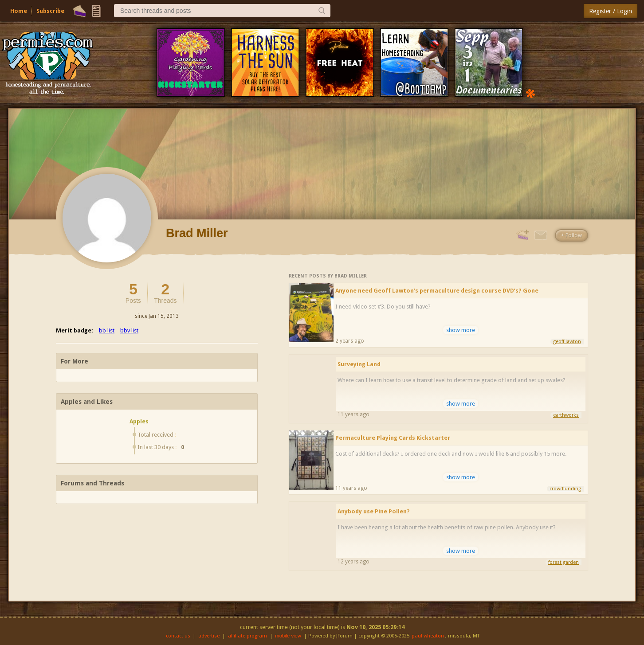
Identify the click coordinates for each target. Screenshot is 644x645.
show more (461, 330)
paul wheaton (428, 636)
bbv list (129, 330)
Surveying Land (359, 364)
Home (19, 11)
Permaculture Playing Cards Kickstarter (393, 438)
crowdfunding (565, 489)
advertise (209, 636)
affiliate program (247, 636)
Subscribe (50, 11)
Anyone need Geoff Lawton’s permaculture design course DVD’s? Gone (437, 291)
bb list (107, 330)
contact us (178, 636)
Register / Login (611, 11)
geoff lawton (567, 342)
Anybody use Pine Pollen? (374, 511)
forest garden (563, 562)
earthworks (566, 415)
